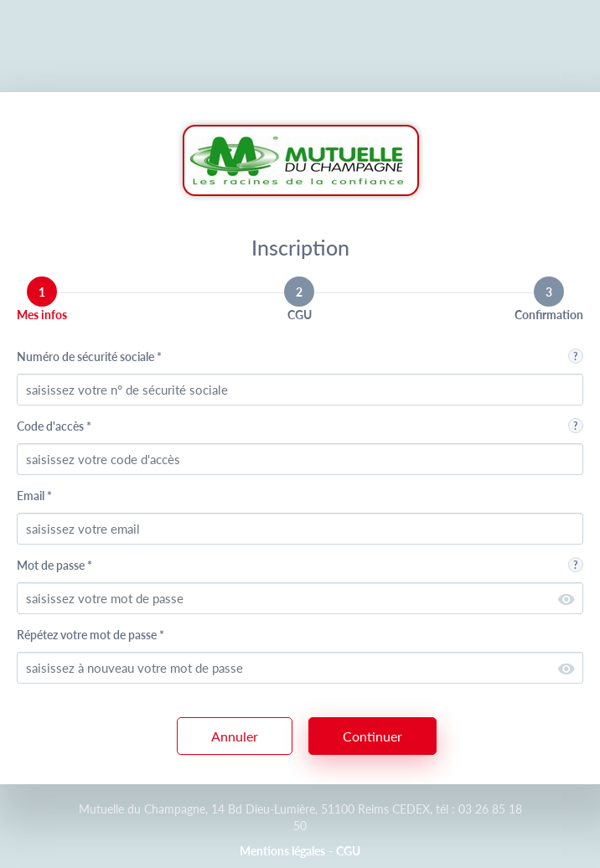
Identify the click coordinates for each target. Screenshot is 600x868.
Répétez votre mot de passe (91, 635)
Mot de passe (54, 565)
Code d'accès (54, 426)
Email (34, 496)
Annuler (235, 736)
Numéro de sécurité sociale (89, 356)
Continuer (372, 736)
